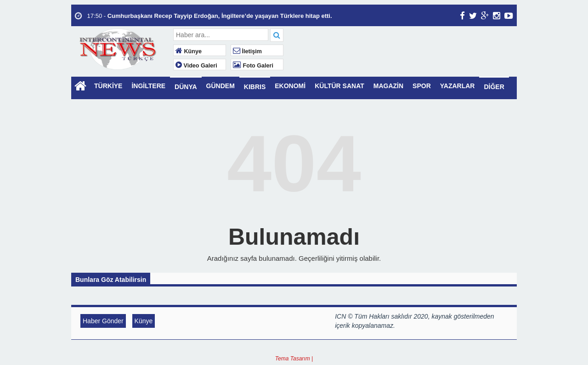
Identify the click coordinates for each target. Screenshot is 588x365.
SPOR (422, 86)
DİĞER (494, 87)
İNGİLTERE (148, 86)
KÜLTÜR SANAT (339, 86)
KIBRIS (255, 87)
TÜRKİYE (108, 86)
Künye (189, 51)
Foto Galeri (253, 66)
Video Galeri (196, 66)
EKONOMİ (290, 86)
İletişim (247, 51)
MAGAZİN (388, 86)
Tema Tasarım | (294, 359)
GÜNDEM (220, 86)
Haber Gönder (103, 321)
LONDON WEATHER (401, 63)
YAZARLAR (458, 86)
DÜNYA (186, 87)
